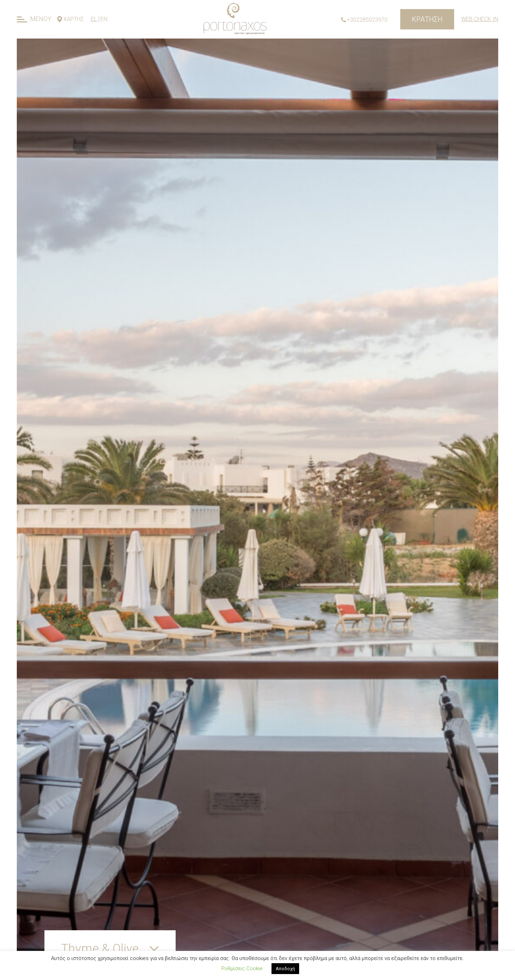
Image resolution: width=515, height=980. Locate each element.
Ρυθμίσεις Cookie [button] (242, 968)
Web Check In (480, 19)
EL (94, 19)
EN (104, 19)
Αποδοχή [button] (285, 969)
